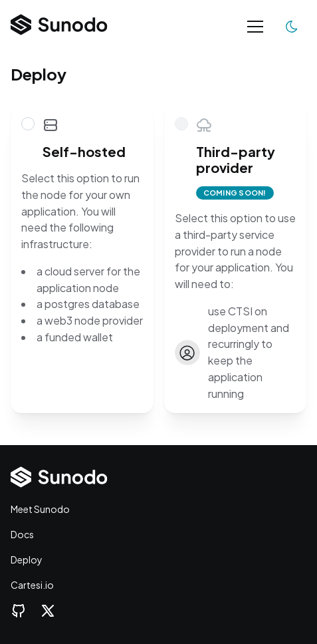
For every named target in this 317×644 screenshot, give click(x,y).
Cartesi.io (32, 585)
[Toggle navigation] (255, 27)
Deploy (27, 560)
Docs (22, 534)
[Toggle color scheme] (292, 27)
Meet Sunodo (40, 509)
